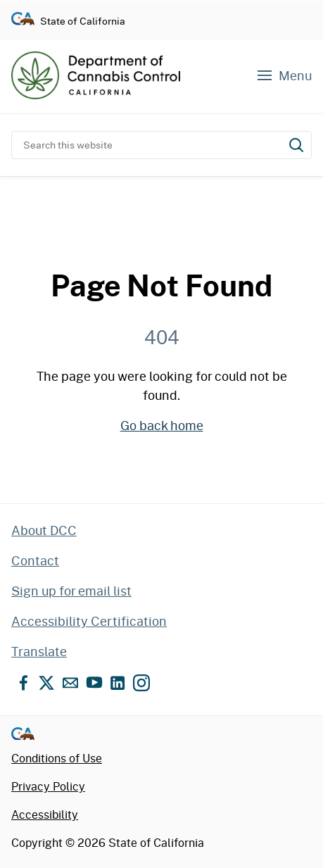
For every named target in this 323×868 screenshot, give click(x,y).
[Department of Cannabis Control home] (96, 75)
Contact (35, 560)
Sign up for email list (71, 591)
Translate (39, 651)
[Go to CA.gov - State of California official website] (23, 21)
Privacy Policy (48, 786)
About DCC (44, 530)
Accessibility (45, 814)
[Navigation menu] (284, 76)
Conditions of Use (57, 758)
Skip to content (161, 0)
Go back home (162, 425)
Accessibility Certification (89, 621)
